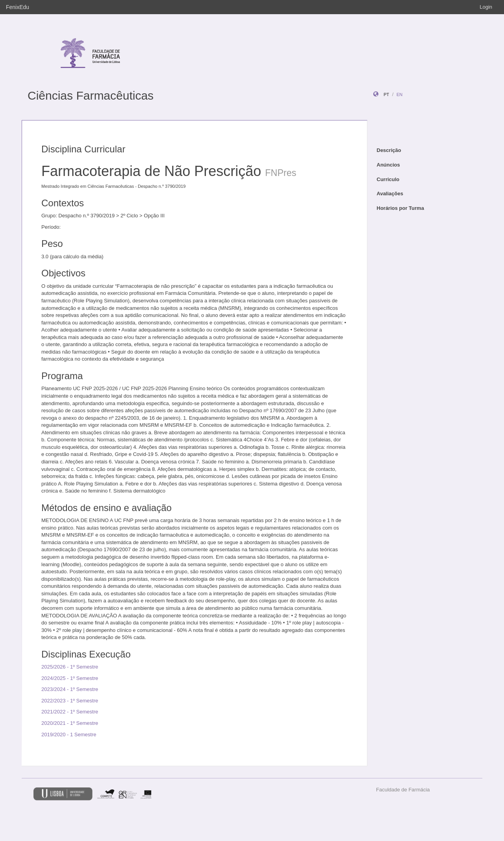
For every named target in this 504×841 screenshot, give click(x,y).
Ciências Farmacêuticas (91, 95)
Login (486, 7)
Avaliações (390, 194)
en (399, 94)
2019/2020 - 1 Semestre (69, 734)
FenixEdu (18, 7)
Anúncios (388, 165)
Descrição (389, 150)
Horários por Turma (400, 208)
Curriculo (388, 179)
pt (386, 94)
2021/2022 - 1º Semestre (70, 712)
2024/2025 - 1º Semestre (70, 678)
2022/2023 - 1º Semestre (70, 701)
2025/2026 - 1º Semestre (70, 667)
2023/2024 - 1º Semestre (70, 689)
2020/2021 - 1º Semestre (70, 723)
